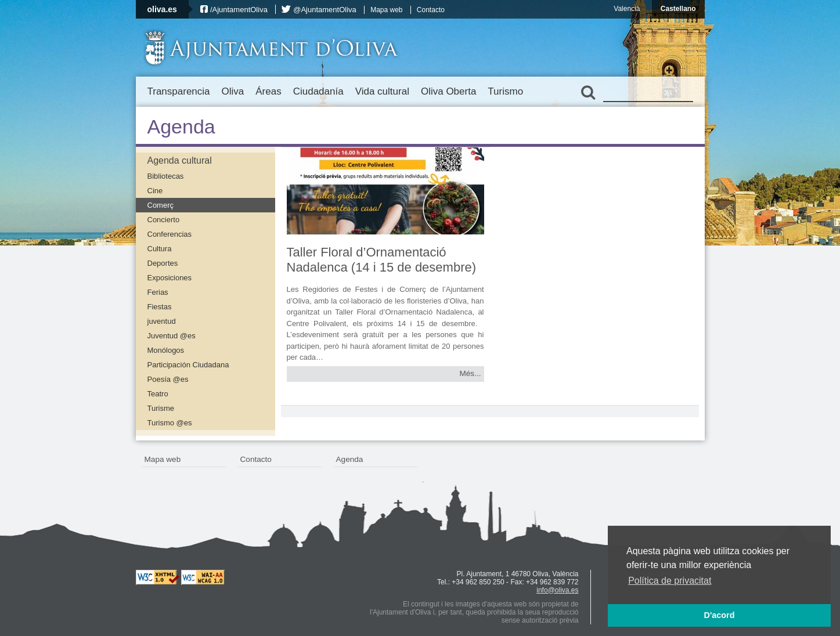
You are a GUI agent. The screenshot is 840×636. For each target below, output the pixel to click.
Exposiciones (170, 278)
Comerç (161, 205)
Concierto (164, 220)
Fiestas (160, 307)
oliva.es (162, 9)
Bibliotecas (166, 176)
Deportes (163, 263)
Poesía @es (168, 379)
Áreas (268, 91)
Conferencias (170, 234)
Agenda (350, 459)
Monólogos (166, 350)
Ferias (158, 292)
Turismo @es (170, 423)
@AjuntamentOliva (325, 10)
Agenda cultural (180, 160)
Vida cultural (382, 91)
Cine (155, 191)
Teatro (158, 394)
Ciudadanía (318, 91)
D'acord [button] (719, 615)
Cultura (160, 249)
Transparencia (179, 91)
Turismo (505, 91)
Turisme (161, 408)
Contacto (431, 10)
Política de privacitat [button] (670, 581)
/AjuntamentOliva (239, 10)
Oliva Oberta (448, 91)
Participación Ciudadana (188, 365)
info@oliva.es (557, 590)
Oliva (233, 91)
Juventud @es (172, 336)
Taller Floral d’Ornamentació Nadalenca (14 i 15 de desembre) (382, 260)
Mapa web (386, 10)
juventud (162, 321)
